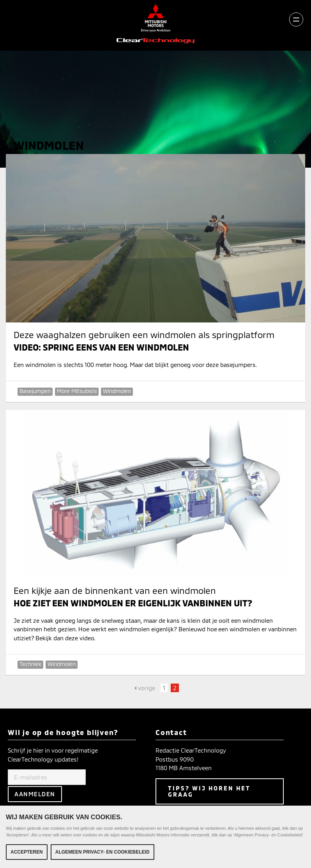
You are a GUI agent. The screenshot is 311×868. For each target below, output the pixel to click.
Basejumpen (35, 391)
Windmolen (117, 391)
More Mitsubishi (77, 391)
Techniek (30, 664)
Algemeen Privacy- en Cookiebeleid (102, 852)
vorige (145, 688)
